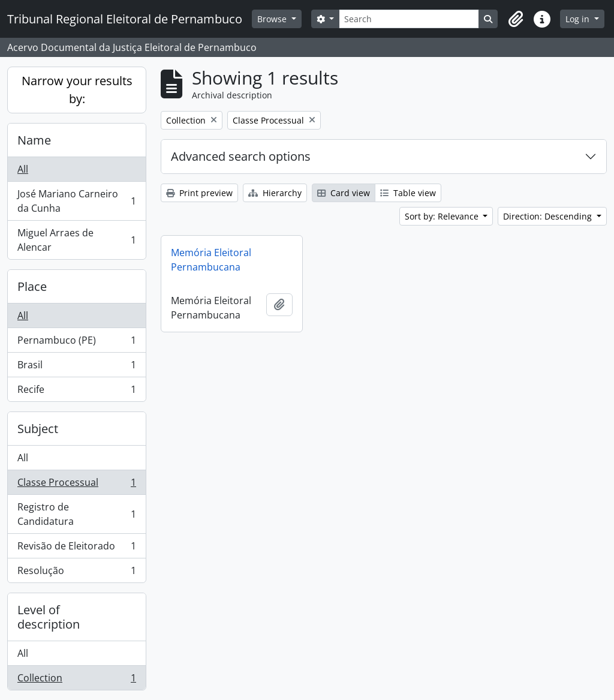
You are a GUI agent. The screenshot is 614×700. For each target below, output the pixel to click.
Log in (579, 19)
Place (32, 286)
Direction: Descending (549, 216)
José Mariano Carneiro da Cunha (76, 201)
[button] (516, 19)
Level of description (49, 617)
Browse (273, 19)
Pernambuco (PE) (76, 343)
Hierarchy (275, 193)
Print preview (199, 193)
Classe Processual (76, 485)
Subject (38, 429)
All (23, 169)
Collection (76, 680)
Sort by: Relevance (443, 216)
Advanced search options (241, 156)
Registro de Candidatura (76, 514)
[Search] (409, 19)
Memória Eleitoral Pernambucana (211, 260)
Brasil (76, 367)
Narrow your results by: (77, 90)
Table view (408, 193)
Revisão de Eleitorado (76, 549)
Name (34, 140)
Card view (344, 193)
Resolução (76, 573)
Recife (76, 392)
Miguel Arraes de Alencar (76, 240)
